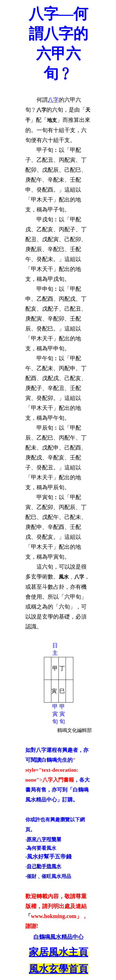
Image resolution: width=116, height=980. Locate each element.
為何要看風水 (41, 848)
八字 (53, 100)
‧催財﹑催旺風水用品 (48, 876)
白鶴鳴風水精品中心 (58, 937)
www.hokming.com (54, 916)
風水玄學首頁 (58, 969)
